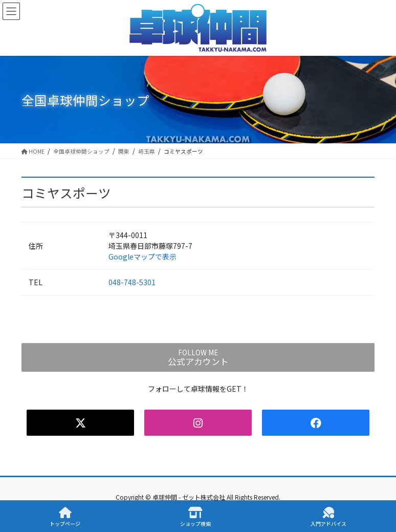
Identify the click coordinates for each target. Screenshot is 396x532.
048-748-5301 (132, 282)
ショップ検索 (195, 517)
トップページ (65, 517)
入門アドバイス (328, 517)
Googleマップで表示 (142, 257)
